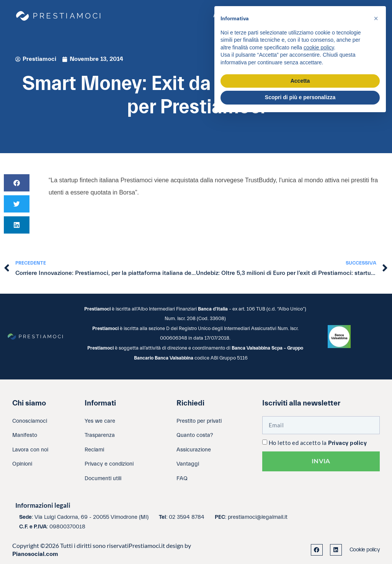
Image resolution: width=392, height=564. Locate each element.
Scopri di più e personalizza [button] (300, 97)
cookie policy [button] (319, 47)
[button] (17, 183)
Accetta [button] (300, 81)
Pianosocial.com (35, 554)
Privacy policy (347, 443)
